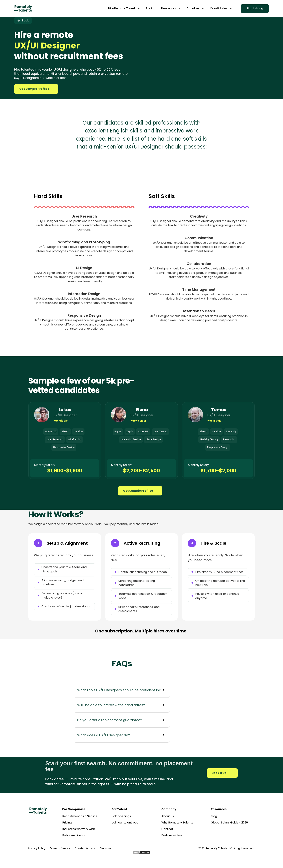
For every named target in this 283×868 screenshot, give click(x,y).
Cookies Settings (85, 848)
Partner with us (172, 835)
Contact (167, 829)
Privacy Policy (37, 848)
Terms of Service (60, 848)
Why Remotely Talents (177, 822)
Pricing (67, 822)
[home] (23, 8)
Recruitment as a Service (80, 816)
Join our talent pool (125, 822)
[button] (124, 8)
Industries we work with (79, 829)
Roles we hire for (74, 835)
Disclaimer (106, 848)
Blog (214, 816)
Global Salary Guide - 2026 (229, 822)
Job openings (121, 816)
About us (168, 816)
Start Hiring (255, 8)
